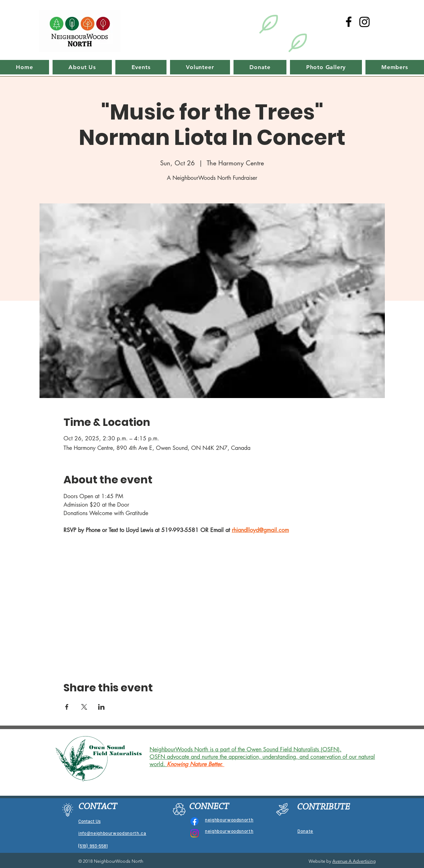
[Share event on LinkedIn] (101, 707)
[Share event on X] (84, 707)
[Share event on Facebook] (67, 707)
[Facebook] (195, 821)
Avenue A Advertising (354, 861)
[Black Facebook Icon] (349, 22)
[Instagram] (365, 22)
